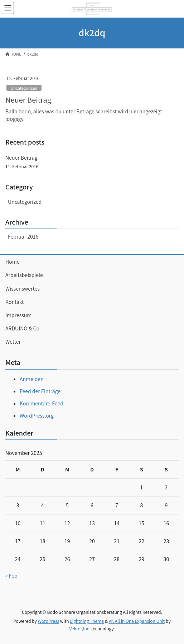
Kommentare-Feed (42, 403)
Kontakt (14, 302)
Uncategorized (24, 88)
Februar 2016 (23, 236)
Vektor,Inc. (80, 628)
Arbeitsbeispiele (24, 275)
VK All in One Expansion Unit (137, 621)
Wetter (13, 342)
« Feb (11, 575)
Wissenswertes (23, 288)
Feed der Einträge (40, 391)
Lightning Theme (87, 621)
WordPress (48, 621)
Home (12, 262)
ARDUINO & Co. (23, 328)
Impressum (18, 315)
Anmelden (32, 379)
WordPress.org (37, 415)
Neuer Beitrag (28, 100)
